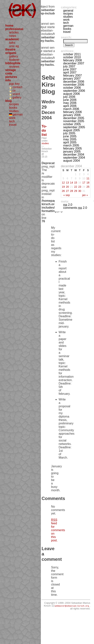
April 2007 (70, 72)
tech (12, 121)
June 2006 (70, 100)
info (8, 80)
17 (84, 183)
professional (14, 29)
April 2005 (70, 142)
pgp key (14, 84)
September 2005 (74, 127)
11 (88, 178)
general (68, 11)
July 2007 (69, 66)
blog (9, 101)
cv (14, 91)
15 (76, 183)
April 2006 (70, 106)
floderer (14, 60)
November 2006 (74, 85)
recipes (14, 104)
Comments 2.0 (75, 208)
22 (76, 187)
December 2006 (74, 82)
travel (13, 125)
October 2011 (72, 54)
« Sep (67, 195)
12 (63, 183)
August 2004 (71, 161)
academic (12, 39)
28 (71, 191)
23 (80, 187)
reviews (14, 67)
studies (14, 111)
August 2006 (71, 94)
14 (71, 183)
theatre (10, 49)
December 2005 (74, 118)
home (9, 26)
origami (11, 53)
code (9, 73)
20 (68, 187)
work (12, 118)
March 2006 (71, 109)
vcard (16, 94)
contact (17, 87)
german (18, 114)
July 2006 (69, 97)
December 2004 (74, 155)
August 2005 (71, 130)
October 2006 (72, 88)
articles (14, 32)
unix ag (14, 46)
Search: (66, 37)
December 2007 (74, 63)
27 (68, 191)
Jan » (85, 195)
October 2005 (72, 124)
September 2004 (74, 158)
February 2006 (73, 112)
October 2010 (72, 57)
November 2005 (74, 121)
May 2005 (70, 139)
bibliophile (13, 63)
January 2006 (72, 115)
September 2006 (74, 91)
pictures (11, 77)
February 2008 (73, 60)
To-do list (44, 130)
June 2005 (70, 136)
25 (88, 187)
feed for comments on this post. (58, 530)
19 (63, 187)
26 (63, 191)
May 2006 (70, 103)
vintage (11, 70)
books (13, 108)
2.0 (68, 205)
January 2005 (72, 152)
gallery (14, 56)
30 (80, 191)
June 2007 (70, 69)
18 (88, 183)
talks (12, 43)
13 (68, 183)
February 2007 (73, 76)
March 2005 (71, 145)
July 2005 (69, 133)
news (13, 36)
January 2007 (72, 79)
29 (76, 191)
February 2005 (73, 148)
